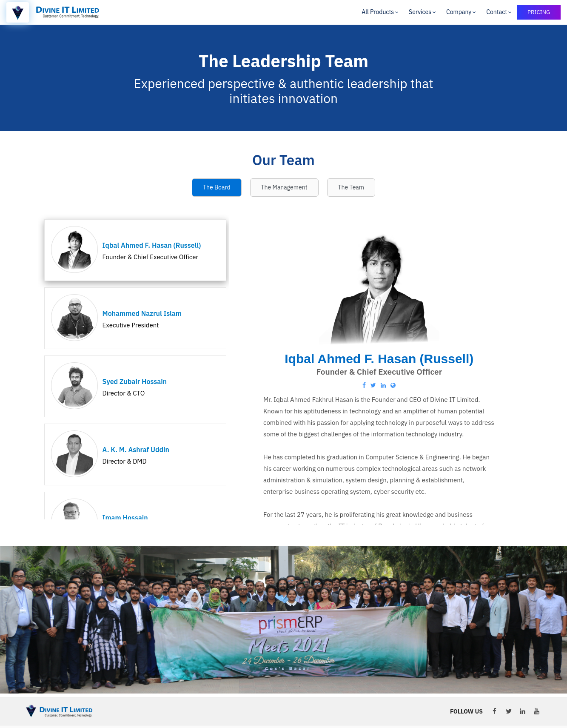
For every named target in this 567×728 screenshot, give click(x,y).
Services (420, 12)
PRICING (539, 12)
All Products (378, 12)
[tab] (217, 188)
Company (459, 12)
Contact (497, 12)
